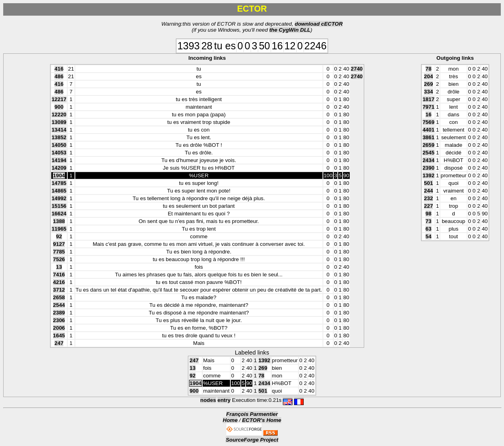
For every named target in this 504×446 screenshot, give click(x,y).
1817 (429, 99)
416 (59, 69)
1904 (59, 175)
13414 (59, 130)
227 (428, 206)
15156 (59, 206)
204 (428, 76)
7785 (59, 252)
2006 (59, 328)
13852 (59, 137)
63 (428, 229)
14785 (59, 183)
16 (428, 115)
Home (230, 420)
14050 (59, 145)
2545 (429, 153)
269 (428, 84)
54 (428, 236)
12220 (59, 115)
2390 (429, 168)
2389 (59, 313)
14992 (59, 198)
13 (59, 267)
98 (428, 214)
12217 (59, 99)
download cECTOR (319, 24)
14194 (59, 160)
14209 (59, 168)
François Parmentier (252, 414)
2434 (429, 160)
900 (59, 107)
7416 (59, 275)
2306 (59, 320)
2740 (357, 69)
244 (428, 191)
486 (59, 76)
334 (428, 92)
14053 (59, 153)
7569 (429, 122)
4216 (59, 282)
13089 (59, 122)
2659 (429, 145)
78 (428, 69)
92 (59, 236)
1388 (59, 221)
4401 (429, 130)
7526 (59, 259)
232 (428, 198)
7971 (429, 107)
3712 (59, 290)
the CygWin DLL (290, 30)
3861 (429, 137)
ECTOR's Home (262, 420)
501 (428, 183)
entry (224, 400)
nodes (208, 400)
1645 (59, 336)
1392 (429, 175)
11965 (59, 229)
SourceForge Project (252, 440)
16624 (59, 214)
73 (428, 221)
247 (59, 343)
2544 (59, 305)
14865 (59, 191)
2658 (59, 297)
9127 (59, 244)
